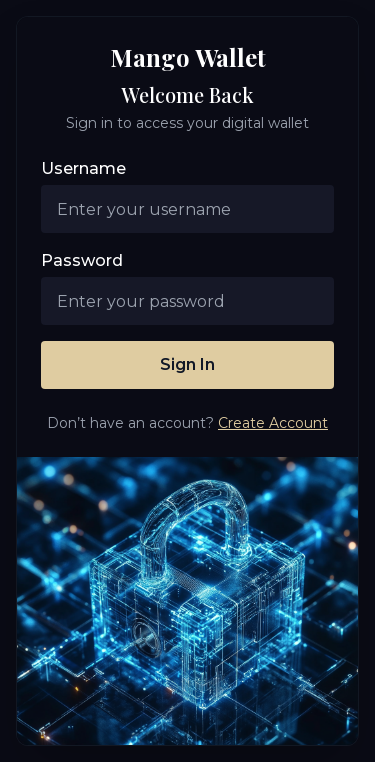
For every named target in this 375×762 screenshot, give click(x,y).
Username (83, 168)
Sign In (187, 364)
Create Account (273, 423)
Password (82, 260)
